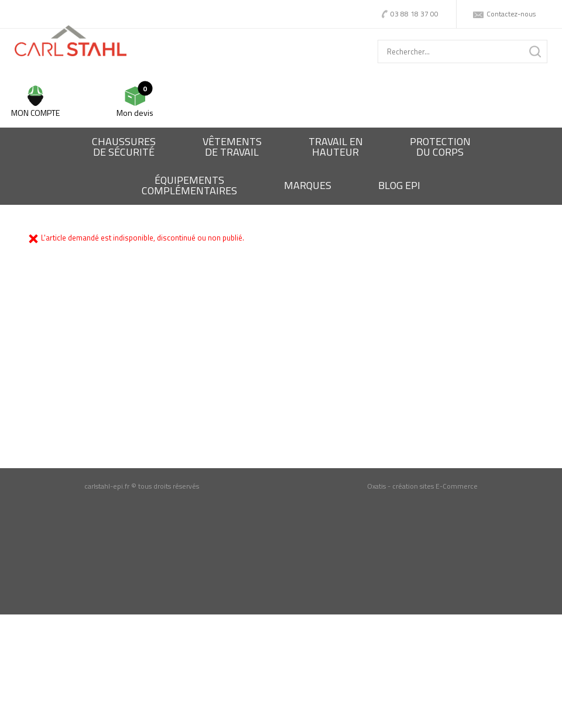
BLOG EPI (399, 185)
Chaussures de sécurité (124, 147)
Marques (308, 185)
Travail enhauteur (336, 147)
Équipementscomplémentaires (189, 185)
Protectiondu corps (440, 147)
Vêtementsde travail (232, 147)
